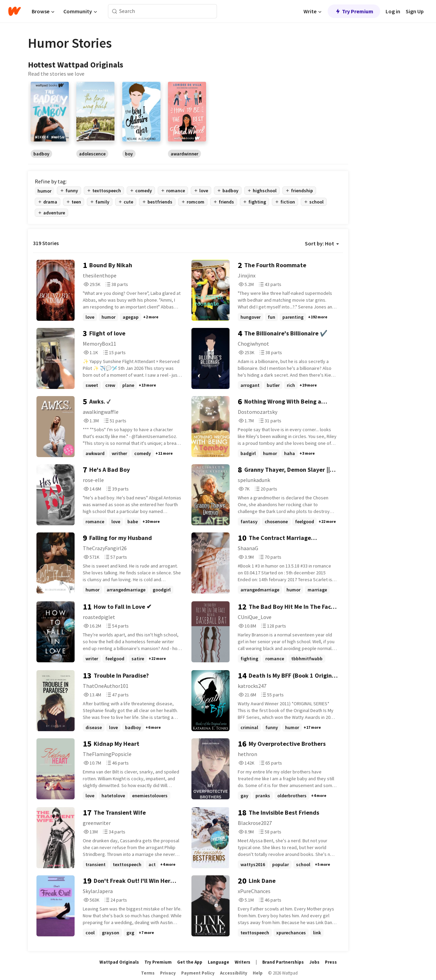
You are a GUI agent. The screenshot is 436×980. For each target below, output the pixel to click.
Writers (243, 962)
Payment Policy (198, 973)
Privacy (168, 973)
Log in (393, 11)
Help (258, 973)
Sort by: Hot (322, 243)
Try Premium (354, 11)
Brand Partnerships (283, 962)
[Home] (14, 11)
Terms (148, 973)
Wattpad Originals (119, 962)
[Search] (115, 11)
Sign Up (415, 11)
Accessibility (234, 973)
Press (331, 962)
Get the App (190, 962)
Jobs (314, 962)
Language (219, 962)
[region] (188, 119)
